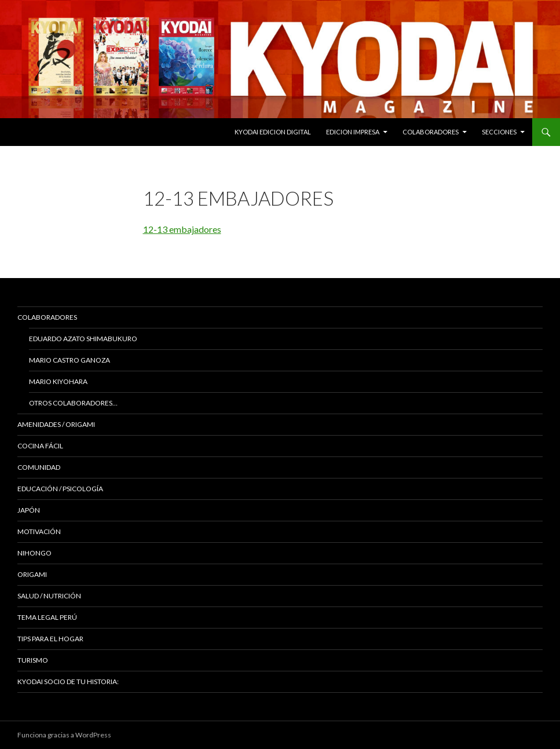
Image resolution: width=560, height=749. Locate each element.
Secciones (499, 132)
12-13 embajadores (182, 229)
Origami (32, 574)
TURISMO (33, 660)
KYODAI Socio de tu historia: (69, 682)
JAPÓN (29, 510)
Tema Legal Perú (47, 617)
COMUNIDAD (39, 467)
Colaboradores (431, 132)
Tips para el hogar (50, 639)
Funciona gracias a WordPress (64, 735)
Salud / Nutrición (49, 596)
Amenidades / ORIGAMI (56, 424)
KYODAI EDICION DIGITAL (273, 132)
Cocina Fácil (40, 446)
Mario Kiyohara (58, 381)
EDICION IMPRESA (353, 132)
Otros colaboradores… (73, 403)
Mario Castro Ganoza (69, 360)
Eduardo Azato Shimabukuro (83, 339)
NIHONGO (34, 553)
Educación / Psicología (60, 489)
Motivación (39, 531)
